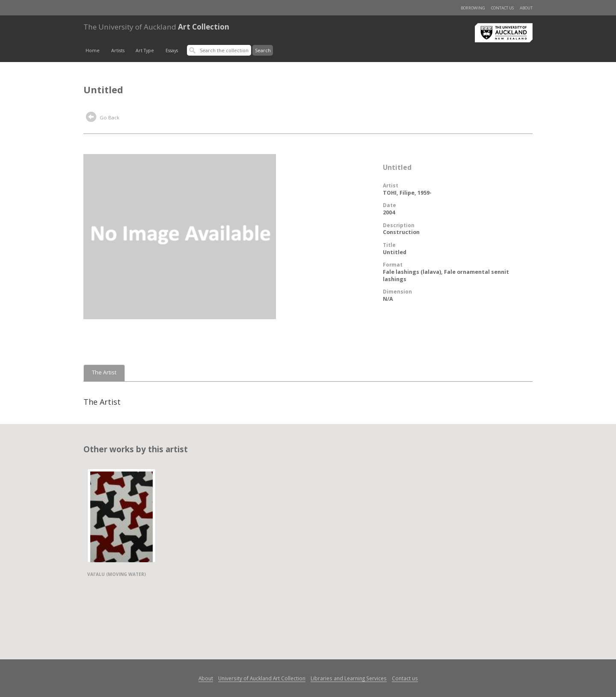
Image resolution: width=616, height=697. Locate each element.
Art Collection (156, 27)
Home (93, 50)
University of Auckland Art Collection (262, 678)
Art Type (145, 50)
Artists (118, 50)
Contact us (502, 8)
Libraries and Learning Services (349, 678)
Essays (172, 50)
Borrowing (473, 8)
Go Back (103, 118)
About (526, 8)
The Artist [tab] (104, 372)
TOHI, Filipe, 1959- (407, 193)
